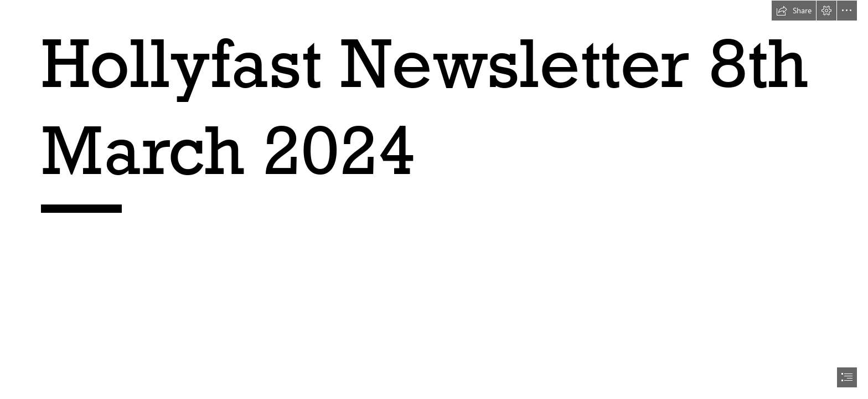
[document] (434, 199)
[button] (794, 11)
